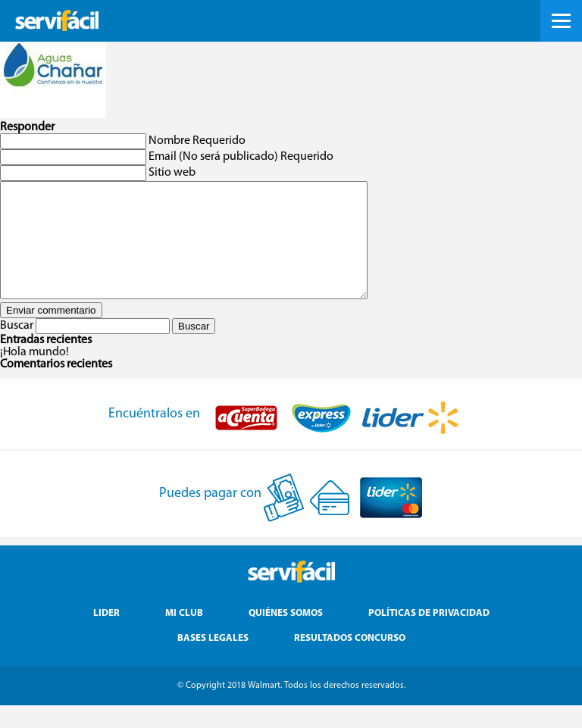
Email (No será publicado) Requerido (241, 157)
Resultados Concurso (350, 661)
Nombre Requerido (197, 141)
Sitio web (172, 173)
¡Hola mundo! (34, 375)
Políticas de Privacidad (429, 636)
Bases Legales (213, 661)
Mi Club (184, 636)
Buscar (17, 348)
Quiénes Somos (286, 636)
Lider (106, 636)
